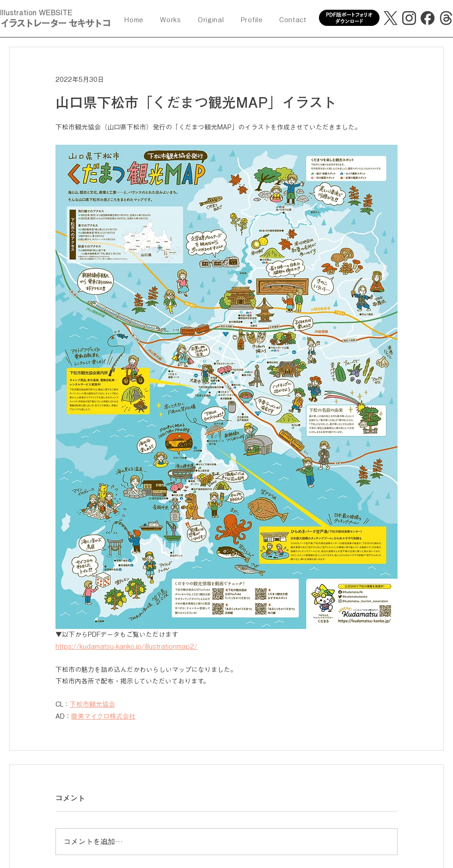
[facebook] (428, 18)
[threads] (446, 18)
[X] (391, 18)
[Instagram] (409, 18)
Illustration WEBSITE (36, 12)
